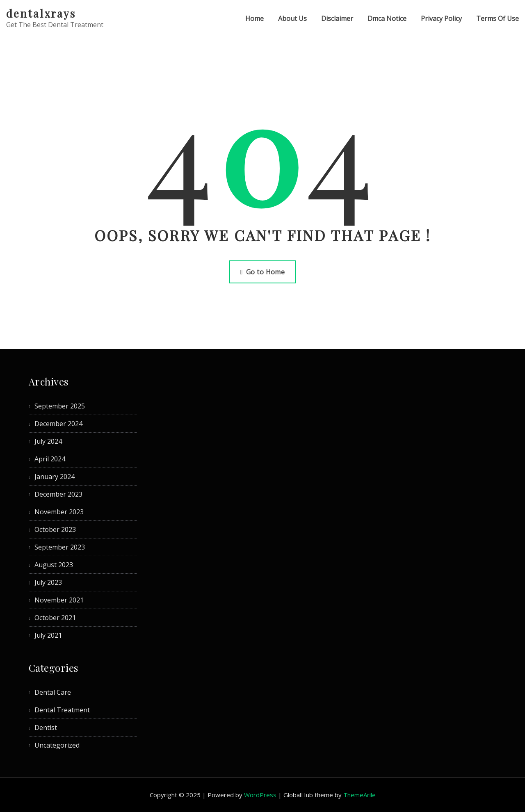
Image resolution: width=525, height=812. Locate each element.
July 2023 (48, 582)
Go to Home (263, 272)
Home (255, 18)
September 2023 (60, 547)
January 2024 (55, 477)
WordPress (260, 795)
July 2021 (48, 635)
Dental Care (53, 692)
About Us (292, 18)
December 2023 (58, 494)
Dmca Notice (387, 18)
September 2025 (60, 406)
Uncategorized (57, 745)
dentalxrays (41, 13)
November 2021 (59, 600)
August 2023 (54, 565)
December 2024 (58, 424)
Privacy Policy (441, 18)
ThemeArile (360, 795)
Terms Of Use (498, 18)
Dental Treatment (62, 710)
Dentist (46, 728)
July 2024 (48, 441)
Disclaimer (337, 18)
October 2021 (55, 618)
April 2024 (50, 459)
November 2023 (59, 512)
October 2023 (55, 529)
